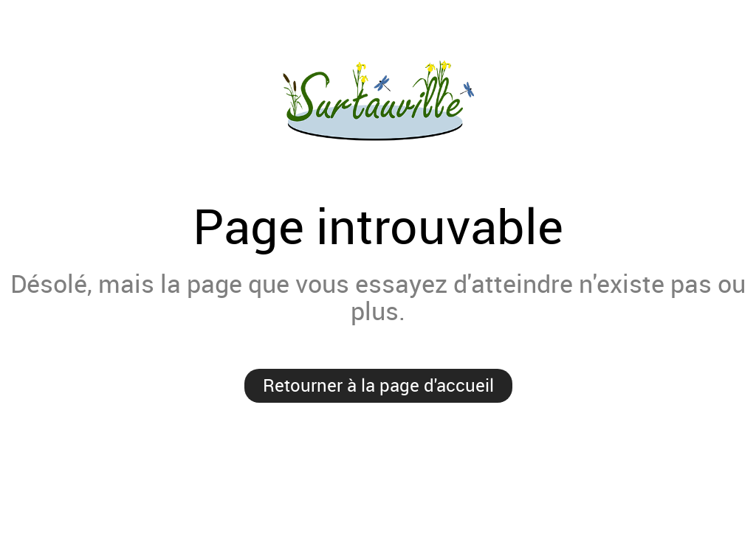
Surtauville (378, 103)
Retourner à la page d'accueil (378, 385)
